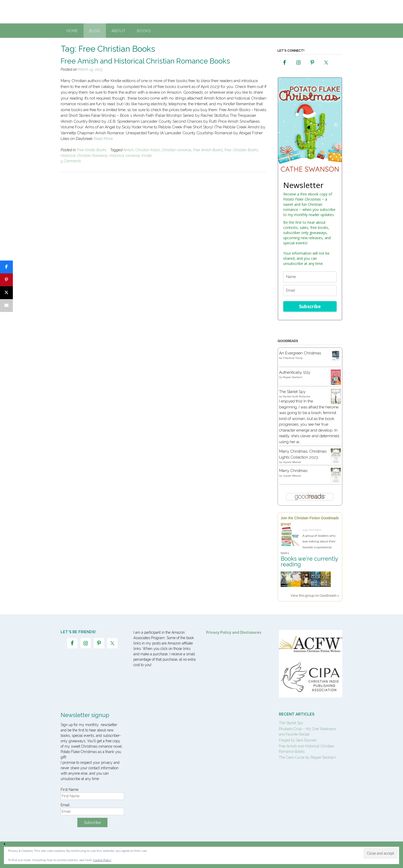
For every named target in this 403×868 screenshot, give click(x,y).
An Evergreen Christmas (300, 353)
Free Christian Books (241, 150)
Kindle (147, 156)
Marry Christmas (293, 471)
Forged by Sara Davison (298, 740)
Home (72, 31)
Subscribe (310, 306)
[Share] (6, 267)
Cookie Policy (102, 860)
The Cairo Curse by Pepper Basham (307, 757)
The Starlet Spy (292, 392)
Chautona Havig (293, 358)
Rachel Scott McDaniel (296, 396)
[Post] (6, 293)
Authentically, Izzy (295, 372)
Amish (128, 150)
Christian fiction (148, 150)
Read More (103, 139)
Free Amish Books (208, 150)
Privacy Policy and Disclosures (234, 632)
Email (65, 805)
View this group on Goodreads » (315, 595)
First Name (70, 790)
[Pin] (6, 280)
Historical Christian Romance (84, 156)
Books (144, 31)
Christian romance (176, 150)
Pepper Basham (292, 377)
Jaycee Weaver (292, 462)
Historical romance (125, 156)
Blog (95, 31)
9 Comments (71, 161)
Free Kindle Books (92, 150)
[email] (310, 290)
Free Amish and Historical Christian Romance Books (145, 61)
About (119, 31)
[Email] (6, 306)
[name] (310, 277)
